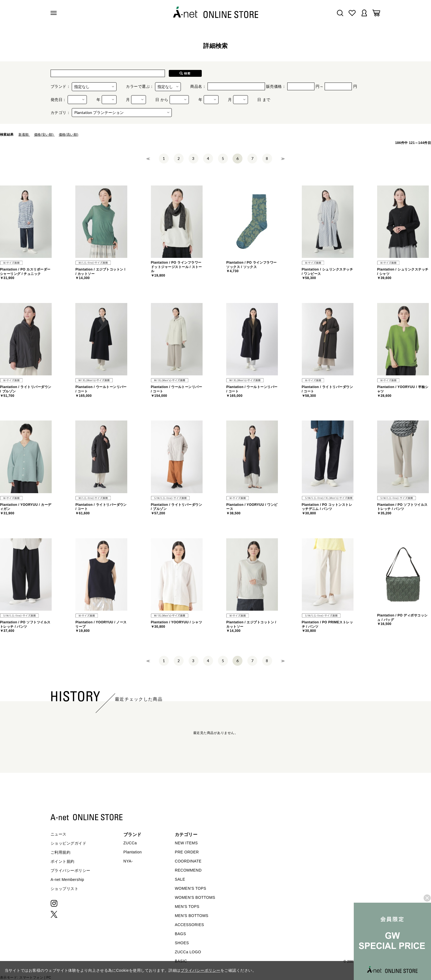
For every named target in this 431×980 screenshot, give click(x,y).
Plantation (133, 852)
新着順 (24, 135)
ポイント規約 (63, 861)
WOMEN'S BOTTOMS (195, 897)
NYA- (128, 861)
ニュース (59, 834)
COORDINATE (188, 861)
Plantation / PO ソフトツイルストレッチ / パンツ (402, 509)
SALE (180, 879)
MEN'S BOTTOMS (192, 916)
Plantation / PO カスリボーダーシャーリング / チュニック (25, 274)
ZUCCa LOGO (188, 952)
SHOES (182, 943)
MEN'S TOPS (187, 907)
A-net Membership (67, 880)
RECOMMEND (188, 870)
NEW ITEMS (186, 843)
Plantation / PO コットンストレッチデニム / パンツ (327, 509)
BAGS (180, 934)
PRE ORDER (187, 852)
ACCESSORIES (189, 925)
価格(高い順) (69, 135)
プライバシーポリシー (71, 870)
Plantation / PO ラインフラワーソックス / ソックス (252, 267)
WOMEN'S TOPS (191, 888)
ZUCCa (130, 843)
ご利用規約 (60, 852)
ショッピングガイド (68, 843)
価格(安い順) (44, 135)
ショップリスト (64, 889)
